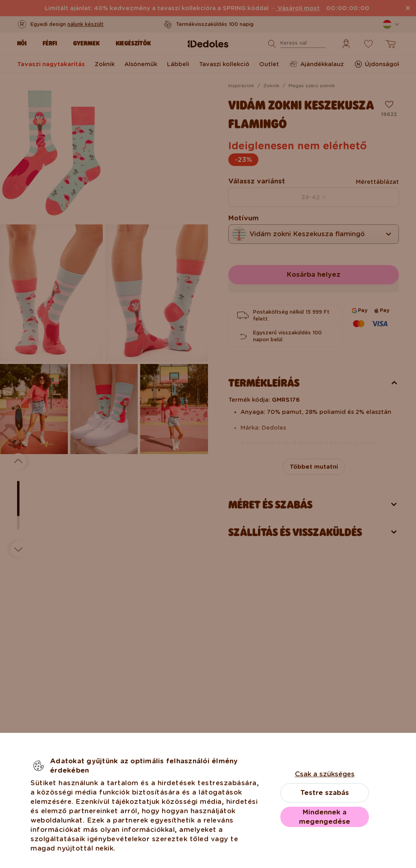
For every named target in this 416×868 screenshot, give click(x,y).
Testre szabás (325, 793)
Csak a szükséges (325, 774)
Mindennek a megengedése (325, 817)
